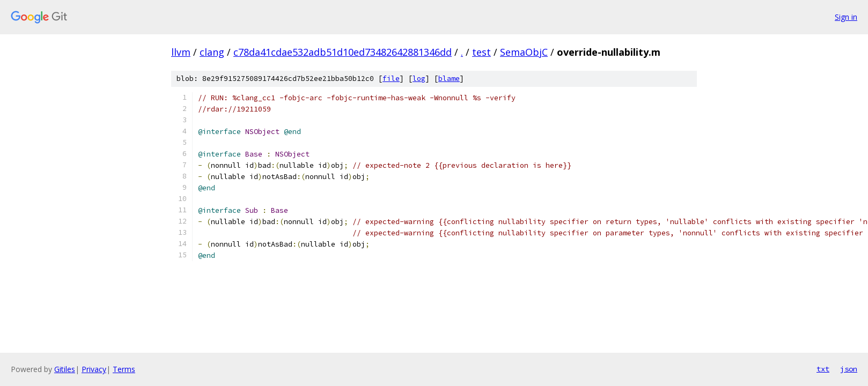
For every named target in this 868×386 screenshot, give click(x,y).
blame (449, 79)
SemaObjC (524, 52)
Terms (124, 369)
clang (212, 52)
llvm (181, 52)
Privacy (94, 369)
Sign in (846, 17)
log (419, 79)
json (849, 369)
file (391, 79)
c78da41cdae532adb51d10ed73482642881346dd (343, 52)
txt (823, 369)
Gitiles (65, 369)
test (481, 52)
